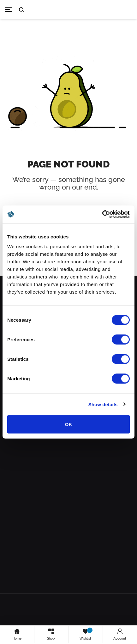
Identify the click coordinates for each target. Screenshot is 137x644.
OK (69, 424)
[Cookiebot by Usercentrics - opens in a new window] (102, 214)
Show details (103, 404)
